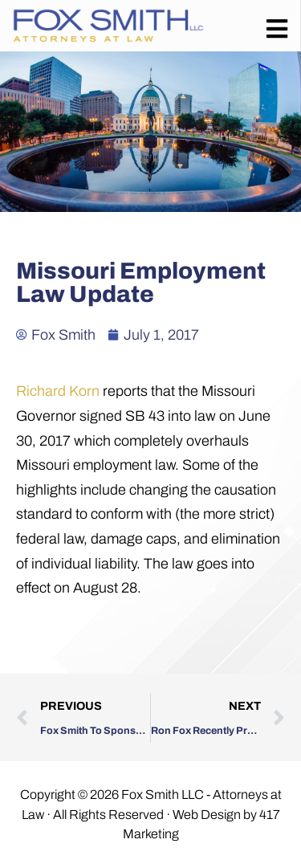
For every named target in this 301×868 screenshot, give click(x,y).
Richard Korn (58, 391)
